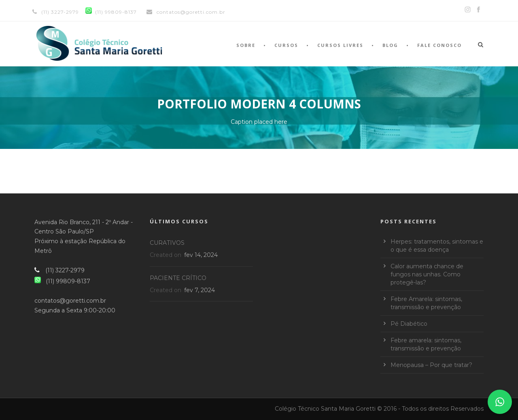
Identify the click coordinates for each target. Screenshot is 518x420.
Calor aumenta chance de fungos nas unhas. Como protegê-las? (427, 274)
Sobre (246, 45)
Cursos (286, 45)
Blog (390, 45)
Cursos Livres (340, 45)
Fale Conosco (439, 45)
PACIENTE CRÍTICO (178, 278)
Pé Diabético (409, 324)
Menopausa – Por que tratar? (431, 365)
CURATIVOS (167, 243)
